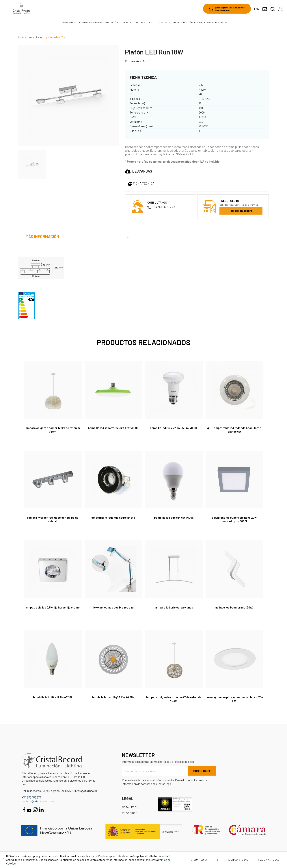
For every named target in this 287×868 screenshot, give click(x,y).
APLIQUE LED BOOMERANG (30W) (234, 607)
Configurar (205, 860)
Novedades (164, 22)
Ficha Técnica (141, 183)
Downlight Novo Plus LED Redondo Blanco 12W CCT (234, 699)
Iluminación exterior (116, 22)
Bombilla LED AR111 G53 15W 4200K (113, 697)
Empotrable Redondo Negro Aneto (113, 517)
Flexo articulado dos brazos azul (113, 607)
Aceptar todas (269, 860)
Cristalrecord (69, 22)
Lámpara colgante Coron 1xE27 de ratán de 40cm (174, 699)
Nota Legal (130, 807)
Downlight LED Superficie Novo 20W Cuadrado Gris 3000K (234, 519)
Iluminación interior (91, 22)
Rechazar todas (237, 860)
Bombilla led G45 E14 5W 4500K (174, 517)
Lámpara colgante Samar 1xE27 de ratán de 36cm (53, 430)
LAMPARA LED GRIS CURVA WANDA (174, 607)
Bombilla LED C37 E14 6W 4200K (53, 697)
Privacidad (130, 813)
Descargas (221, 22)
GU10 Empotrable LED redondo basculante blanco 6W (234, 430)
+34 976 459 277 (161, 207)
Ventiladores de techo (143, 22)
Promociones (180, 22)
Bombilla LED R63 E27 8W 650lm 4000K (174, 428)
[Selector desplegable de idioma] (256, 9)
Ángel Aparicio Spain (201, 22)
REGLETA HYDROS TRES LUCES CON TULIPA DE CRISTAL (53, 519)
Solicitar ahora (241, 211)
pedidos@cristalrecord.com (39, 801)
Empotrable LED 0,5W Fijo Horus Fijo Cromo (53, 607)
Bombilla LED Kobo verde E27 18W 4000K (113, 428)
